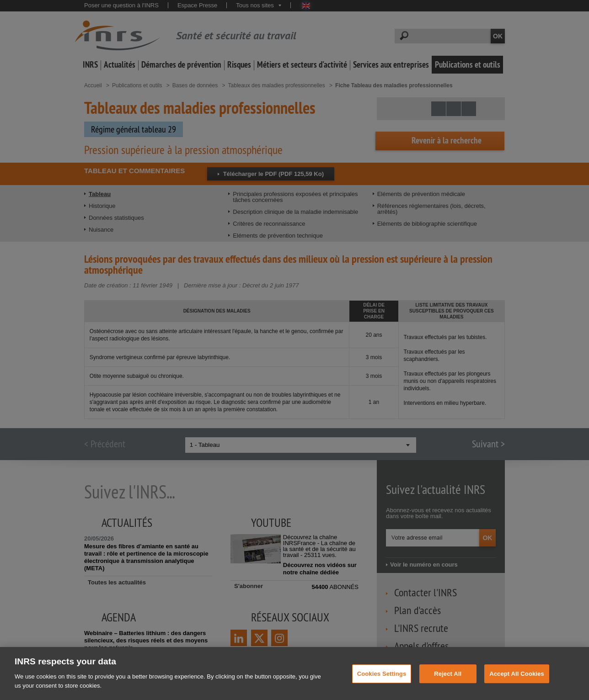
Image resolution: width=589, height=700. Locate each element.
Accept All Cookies (517, 685)
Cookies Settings (382, 685)
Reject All (448, 685)
